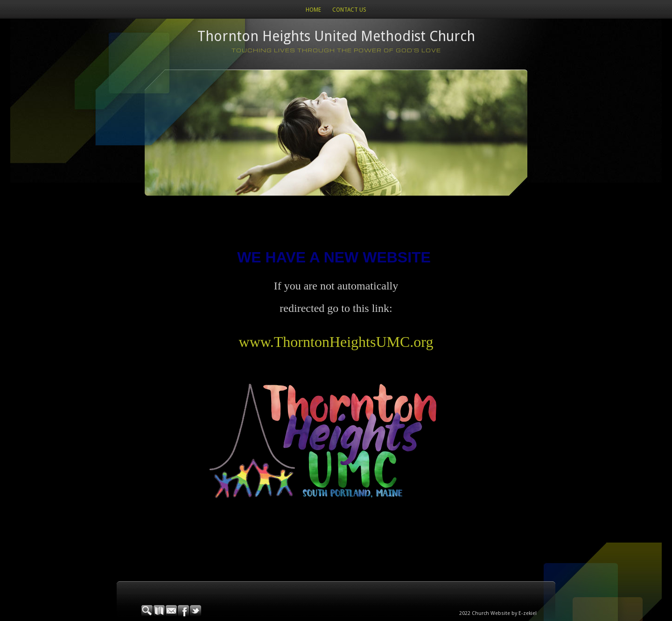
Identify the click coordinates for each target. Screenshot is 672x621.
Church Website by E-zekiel (504, 613)
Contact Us (349, 10)
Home (313, 10)
